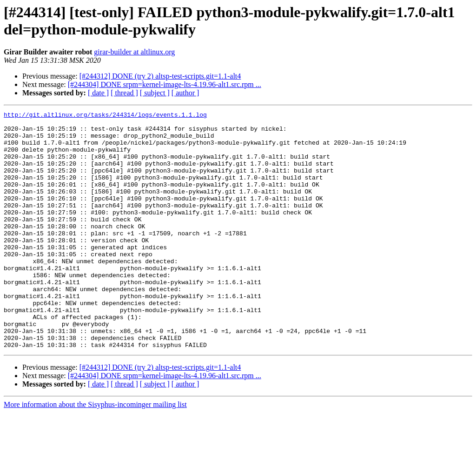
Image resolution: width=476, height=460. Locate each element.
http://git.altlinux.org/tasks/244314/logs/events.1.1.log (105, 116)
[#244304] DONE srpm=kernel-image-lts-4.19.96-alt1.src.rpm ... (165, 84)
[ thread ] (124, 93)
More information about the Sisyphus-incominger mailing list (95, 452)
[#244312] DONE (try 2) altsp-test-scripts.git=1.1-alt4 (160, 76)
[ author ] (185, 93)
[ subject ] (155, 93)
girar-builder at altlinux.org (134, 52)
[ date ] (98, 93)
